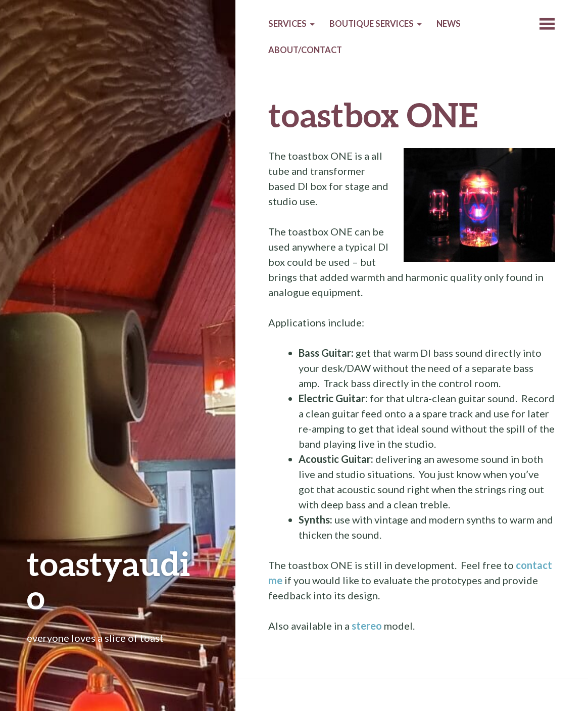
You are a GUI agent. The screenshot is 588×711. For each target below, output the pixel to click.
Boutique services (372, 24)
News (449, 24)
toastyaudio (109, 580)
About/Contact (305, 50)
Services (287, 24)
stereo (367, 626)
